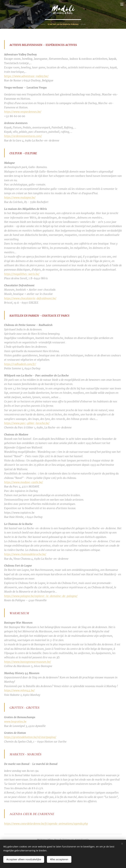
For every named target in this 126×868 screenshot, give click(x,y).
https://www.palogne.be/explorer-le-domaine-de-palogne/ (41, 596)
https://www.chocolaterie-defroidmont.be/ (30, 298)
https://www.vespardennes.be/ (23, 112)
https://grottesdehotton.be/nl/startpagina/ (30, 737)
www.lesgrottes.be (15, 722)
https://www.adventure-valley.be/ (26, 76)
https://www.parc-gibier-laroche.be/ (27, 423)
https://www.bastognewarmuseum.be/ (28, 662)
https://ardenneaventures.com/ (23, 136)
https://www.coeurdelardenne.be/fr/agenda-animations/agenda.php (46, 824)
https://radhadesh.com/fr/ (20, 364)
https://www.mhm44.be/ (19, 691)
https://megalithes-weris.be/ (22, 274)
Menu (122, 4)
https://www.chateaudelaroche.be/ (25, 554)
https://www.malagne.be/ (20, 198)
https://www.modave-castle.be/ (24, 482)
